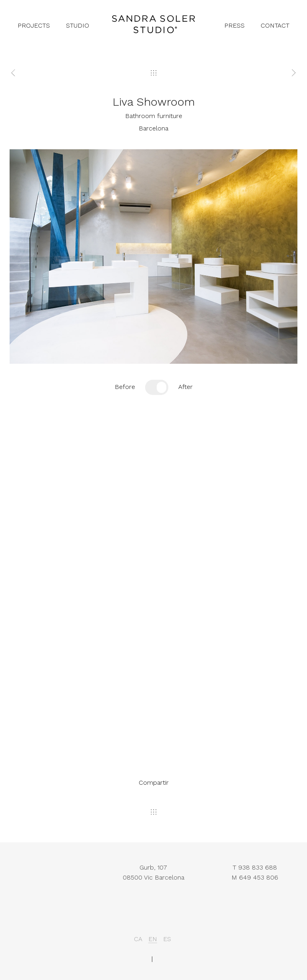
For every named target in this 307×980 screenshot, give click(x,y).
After (185, 387)
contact (275, 25)
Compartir (154, 783)
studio (78, 25)
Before (125, 387)
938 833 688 (258, 875)
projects (34, 25)
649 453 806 (259, 885)
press (234, 25)
